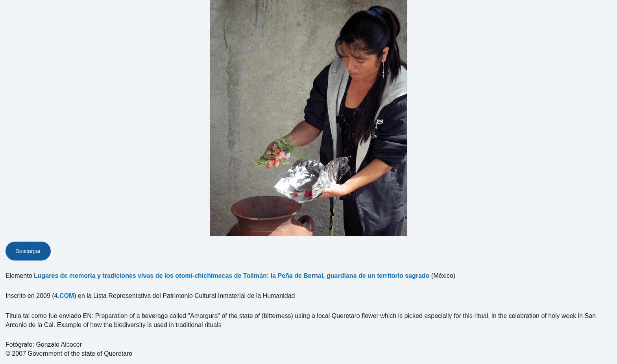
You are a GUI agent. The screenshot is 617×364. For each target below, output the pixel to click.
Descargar (28, 251)
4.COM (64, 296)
